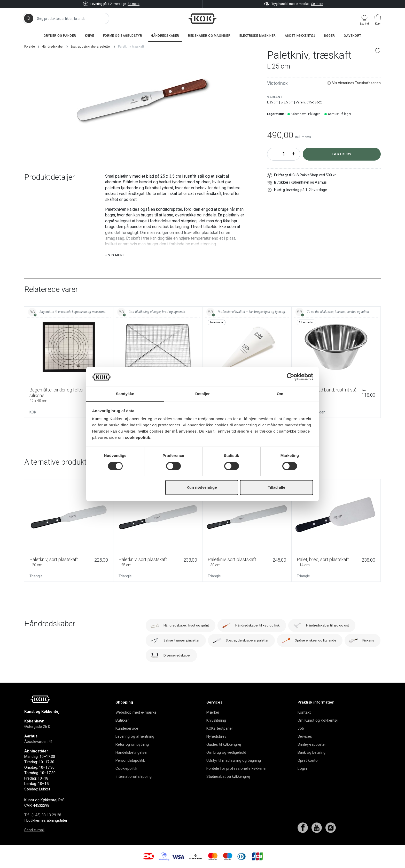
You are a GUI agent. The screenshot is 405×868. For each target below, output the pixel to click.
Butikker (122, 720)
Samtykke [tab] (125, 394)
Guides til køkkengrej (224, 744)
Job (301, 728)
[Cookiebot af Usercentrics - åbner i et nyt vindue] (290, 377)
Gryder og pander (60, 36)
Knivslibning (216, 720)
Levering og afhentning (135, 736)
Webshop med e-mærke (136, 712)
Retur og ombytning (132, 744)
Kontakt (304, 712)
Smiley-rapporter (312, 744)
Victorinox (277, 83)
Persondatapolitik (130, 760)
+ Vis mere (115, 255)
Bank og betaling (311, 752)
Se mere (134, 4)
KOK (33, 412)
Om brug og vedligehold (226, 752)
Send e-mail (34, 830)
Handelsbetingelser (132, 752)
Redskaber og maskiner (209, 36)
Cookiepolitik (126, 768)
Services (305, 736)
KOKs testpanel (219, 728)
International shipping (134, 776)
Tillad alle (276, 488)
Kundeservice (127, 728)
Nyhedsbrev (216, 736)
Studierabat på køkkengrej (228, 776)
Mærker (213, 712)
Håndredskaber (165, 36)
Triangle (36, 576)
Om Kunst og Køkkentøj (318, 720)
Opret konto (308, 760)
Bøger (330, 36)
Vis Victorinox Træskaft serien (354, 83)
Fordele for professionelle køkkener (237, 768)
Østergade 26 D (37, 727)
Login (302, 768)
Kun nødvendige (202, 488)
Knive (90, 36)
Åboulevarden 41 (38, 742)
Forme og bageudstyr (123, 36)
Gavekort (353, 36)
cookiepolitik (137, 438)
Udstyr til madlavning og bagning (234, 760)
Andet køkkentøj (300, 36)
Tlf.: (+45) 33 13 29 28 (43, 815)
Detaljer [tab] (202, 394)
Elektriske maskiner (258, 36)
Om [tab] (280, 394)
